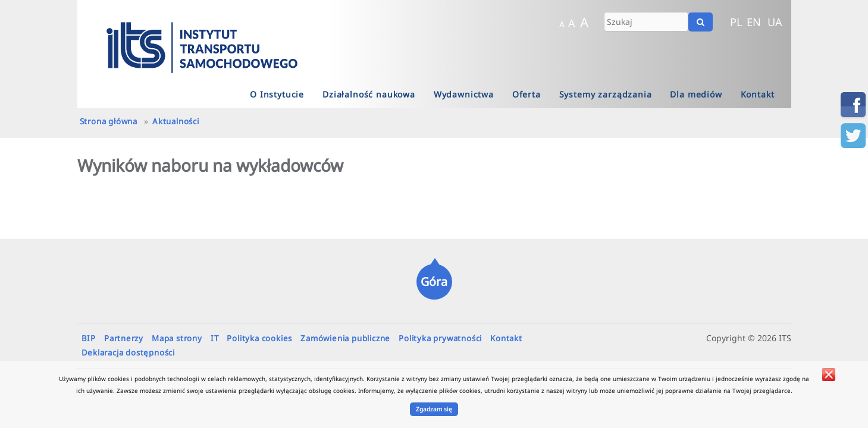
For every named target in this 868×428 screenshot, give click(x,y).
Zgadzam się (434, 409)
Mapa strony (177, 338)
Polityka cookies (259, 338)
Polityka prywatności (440, 338)
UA (775, 22)
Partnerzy (124, 338)
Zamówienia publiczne (345, 338)
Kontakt (758, 94)
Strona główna (109, 121)
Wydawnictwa (464, 94)
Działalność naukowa (369, 94)
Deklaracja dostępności (129, 353)
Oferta (527, 94)
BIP (89, 338)
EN (754, 22)
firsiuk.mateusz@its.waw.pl (671, 341)
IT (215, 338)
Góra (434, 281)
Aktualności (176, 121)
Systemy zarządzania (606, 94)
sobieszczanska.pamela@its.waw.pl (650, 341)
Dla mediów (696, 94)
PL (736, 22)
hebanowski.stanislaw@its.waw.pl (693, 341)
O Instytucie (277, 94)
